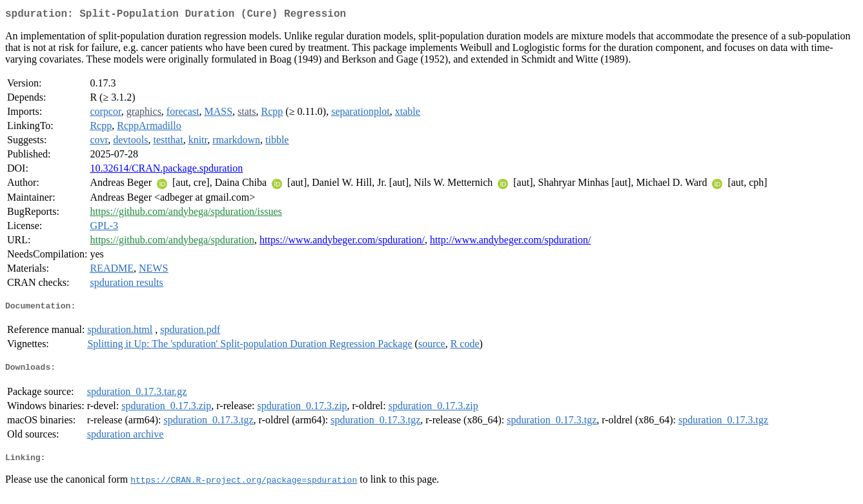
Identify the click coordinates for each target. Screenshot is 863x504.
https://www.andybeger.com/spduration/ (342, 242)
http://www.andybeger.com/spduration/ (511, 242)
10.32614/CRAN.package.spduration (166, 171)
